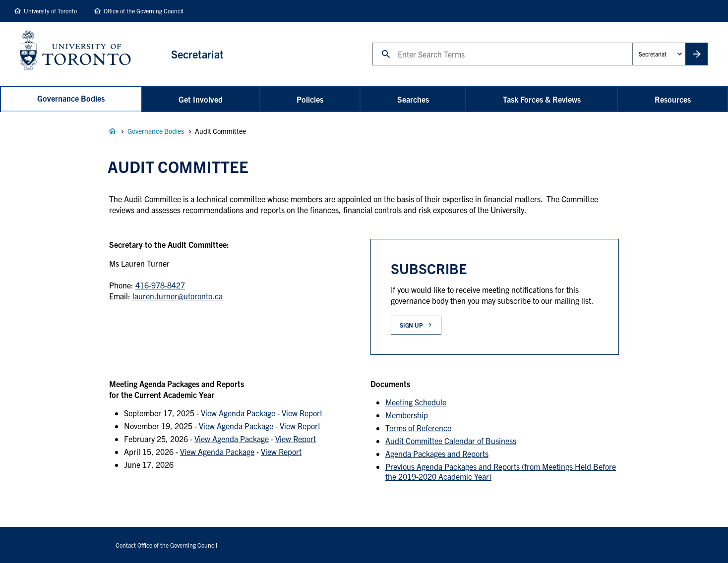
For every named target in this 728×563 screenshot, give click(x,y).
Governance (112, 131)
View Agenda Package (238, 413)
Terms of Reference (418, 428)
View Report (302, 413)
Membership (407, 415)
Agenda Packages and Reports (437, 453)
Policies (310, 99)
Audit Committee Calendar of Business (451, 441)
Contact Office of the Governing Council (166, 545)
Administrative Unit (632, 42)
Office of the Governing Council (144, 11)
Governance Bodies (71, 98)
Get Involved (201, 99)
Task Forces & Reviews (542, 99)
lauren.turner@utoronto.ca (178, 296)
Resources (673, 99)
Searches (413, 99)
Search (372, 42)
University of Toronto (50, 11)
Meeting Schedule (416, 402)
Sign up (411, 325)
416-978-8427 (160, 285)
